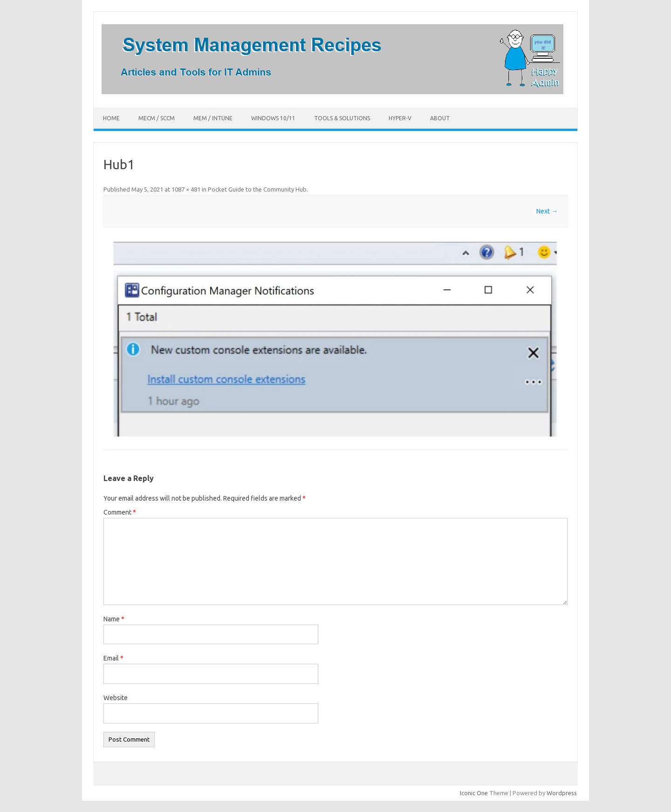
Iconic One (474, 793)
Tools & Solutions (342, 118)
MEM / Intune (213, 118)
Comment (120, 512)
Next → (547, 211)
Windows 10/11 (273, 118)
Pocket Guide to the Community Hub (257, 189)
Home (111, 118)
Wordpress (562, 793)
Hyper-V (400, 118)
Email (113, 658)
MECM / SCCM (157, 118)
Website (116, 698)
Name (114, 619)
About (440, 118)
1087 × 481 (186, 189)
